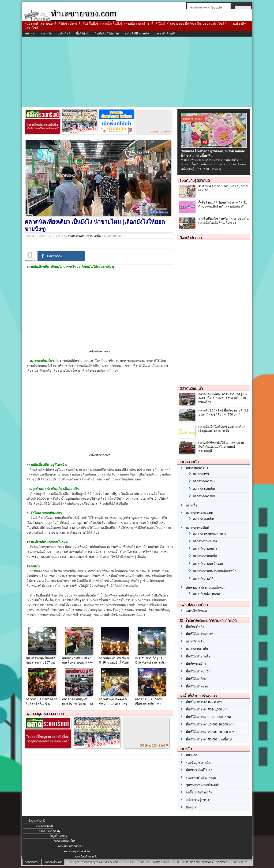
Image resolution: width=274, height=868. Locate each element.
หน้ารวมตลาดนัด (197, 468)
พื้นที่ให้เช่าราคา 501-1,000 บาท (207, 709)
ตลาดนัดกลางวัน (204, 481)
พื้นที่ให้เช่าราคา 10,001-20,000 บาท (210, 724)
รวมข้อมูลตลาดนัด (198, 763)
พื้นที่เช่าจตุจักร (196, 664)
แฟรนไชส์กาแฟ (196, 611)
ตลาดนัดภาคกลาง (205, 549)
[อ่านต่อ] (216, 169)
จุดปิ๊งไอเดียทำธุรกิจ (199, 792)
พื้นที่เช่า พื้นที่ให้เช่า (199, 770)
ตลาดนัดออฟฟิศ (203, 519)
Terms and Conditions (199, 862)
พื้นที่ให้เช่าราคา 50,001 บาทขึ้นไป (209, 739)
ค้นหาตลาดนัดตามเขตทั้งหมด (206, 588)
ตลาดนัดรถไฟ (195, 641)
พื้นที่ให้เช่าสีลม (196, 679)
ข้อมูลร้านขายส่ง (59, 836)
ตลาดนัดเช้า (201, 474)
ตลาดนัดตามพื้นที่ (197, 528)
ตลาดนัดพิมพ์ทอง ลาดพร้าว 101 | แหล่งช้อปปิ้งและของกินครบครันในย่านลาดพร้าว (223, 398)
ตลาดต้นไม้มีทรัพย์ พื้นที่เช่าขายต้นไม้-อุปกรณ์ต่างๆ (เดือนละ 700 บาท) (224, 412)
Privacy (155, 862)
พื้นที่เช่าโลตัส (195, 627)
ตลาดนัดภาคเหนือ (205, 556)
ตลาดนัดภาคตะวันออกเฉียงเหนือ (215, 571)
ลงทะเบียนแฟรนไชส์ (64, 841)
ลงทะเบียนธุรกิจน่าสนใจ (77, 851)
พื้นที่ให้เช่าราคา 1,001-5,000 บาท (208, 717)
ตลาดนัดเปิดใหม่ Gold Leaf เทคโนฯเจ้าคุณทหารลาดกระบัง (222, 429)
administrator (77, 236)
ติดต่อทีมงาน (32, 862)
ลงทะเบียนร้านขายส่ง (86, 857)
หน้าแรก (30, 34)
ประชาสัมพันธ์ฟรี (165, 34)
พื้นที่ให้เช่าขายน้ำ (198, 656)
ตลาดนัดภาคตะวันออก (208, 564)
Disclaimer (220, 862)
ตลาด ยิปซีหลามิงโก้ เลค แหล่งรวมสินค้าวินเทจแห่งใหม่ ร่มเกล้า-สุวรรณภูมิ (221, 447)
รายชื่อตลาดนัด (44, 826)
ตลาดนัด (47, 34)
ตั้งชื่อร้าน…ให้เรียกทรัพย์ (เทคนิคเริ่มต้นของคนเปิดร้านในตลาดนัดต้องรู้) (223, 204)
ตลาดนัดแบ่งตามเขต (206, 594)
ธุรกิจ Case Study (50, 831)
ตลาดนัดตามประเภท (199, 513)
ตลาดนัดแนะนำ (191, 388)
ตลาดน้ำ (191, 505)
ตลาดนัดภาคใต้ (203, 579)
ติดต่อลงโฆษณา (53, 862)
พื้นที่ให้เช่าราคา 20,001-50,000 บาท (210, 732)
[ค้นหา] (208, 8)
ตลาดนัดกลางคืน (204, 496)
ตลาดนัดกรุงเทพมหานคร (209, 534)
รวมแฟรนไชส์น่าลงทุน (201, 778)
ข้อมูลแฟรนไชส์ (37, 821)
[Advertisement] (137, 72)
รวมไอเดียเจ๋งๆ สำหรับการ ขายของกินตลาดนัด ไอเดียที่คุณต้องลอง (223, 221)
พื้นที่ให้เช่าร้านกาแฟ (200, 634)
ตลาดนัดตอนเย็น (204, 489)
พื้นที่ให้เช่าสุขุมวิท (198, 671)
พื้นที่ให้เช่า (83, 34)
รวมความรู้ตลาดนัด (195, 180)
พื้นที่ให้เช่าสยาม (197, 686)
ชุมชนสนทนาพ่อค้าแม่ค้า (203, 785)
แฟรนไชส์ (64, 34)
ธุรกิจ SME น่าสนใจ (137, 34)
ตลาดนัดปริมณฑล (205, 541)
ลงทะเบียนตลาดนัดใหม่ (70, 846)
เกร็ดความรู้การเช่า (199, 800)
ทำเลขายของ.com (107, 862)
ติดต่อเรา (192, 807)
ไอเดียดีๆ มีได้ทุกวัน (107, 34)
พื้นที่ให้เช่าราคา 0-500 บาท (204, 702)
